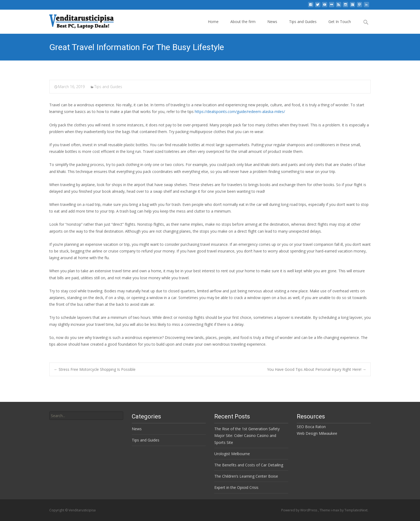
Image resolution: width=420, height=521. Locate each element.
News (272, 22)
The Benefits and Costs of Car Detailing (249, 465)
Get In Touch (340, 22)
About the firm (243, 22)
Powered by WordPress (300, 510)
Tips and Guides (303, 22)
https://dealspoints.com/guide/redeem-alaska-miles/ (240, 112)
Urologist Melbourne (232, 454)
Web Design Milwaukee (317, 433)
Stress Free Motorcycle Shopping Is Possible (95, 369)
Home (213, 22)
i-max (335, 510)
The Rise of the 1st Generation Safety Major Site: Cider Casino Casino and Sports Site (247, 435)
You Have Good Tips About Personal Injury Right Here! (317, 369)
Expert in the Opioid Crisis (236, 487)
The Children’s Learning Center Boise (246, 476)
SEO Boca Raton (311, 427)
